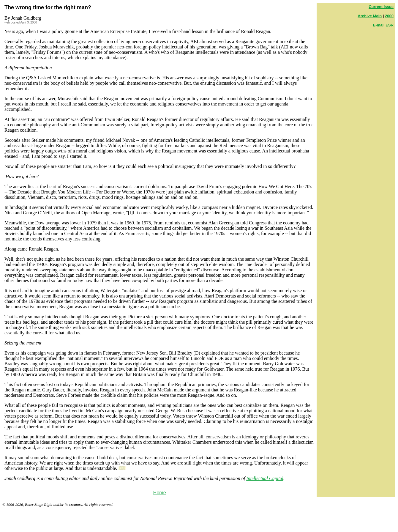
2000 (389, 16)
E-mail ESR (383, 25)
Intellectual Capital (265, 478)
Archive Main (370, 16)
